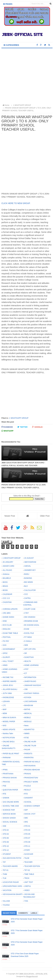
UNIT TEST (29, 882)
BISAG (5, 586)
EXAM (27, 629)
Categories (11, 45)
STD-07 (27, 838)
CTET (26, 613)
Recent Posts (9, 913)
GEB (26, 645)
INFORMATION (30, 677)
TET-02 (27, 870)
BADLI (27, 574)
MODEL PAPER (9, 722)
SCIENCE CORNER (32, 806)
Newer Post (10, 516)
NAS (5, 726)
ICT (26, 673)
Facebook (7, 427)
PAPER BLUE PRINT (11, 754)
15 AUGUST (29, 558)
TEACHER (28, 862)
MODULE (28, 722)
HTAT (26, 669)
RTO (26, 794)
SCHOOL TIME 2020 (11, 806)
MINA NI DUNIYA (9, 718)
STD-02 (6, 830)
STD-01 (27, 826)
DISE (5, 621)
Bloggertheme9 (32, 976)
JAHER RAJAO (30, 681)
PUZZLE (28, 786)
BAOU (5, 582)
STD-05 (27, 834)
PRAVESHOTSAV (31, 778)
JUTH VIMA (7, 693)
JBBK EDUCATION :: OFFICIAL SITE (33, 974)
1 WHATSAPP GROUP (19, 418)
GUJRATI (6, 657)
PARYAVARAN (30, 766)
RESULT (28, 790)
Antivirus (6, 574)
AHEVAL (28, 566)
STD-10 (6, 846)
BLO (26, 586)
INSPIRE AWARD (10, 681)
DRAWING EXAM (31, 621)
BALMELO (7, 578)
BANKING (28, 578)
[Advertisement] (27, 76)
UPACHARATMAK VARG (12, 886)
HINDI (5, 665)
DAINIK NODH (8, 617)
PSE (4, 786)
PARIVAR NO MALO (32, 762)
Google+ (38, 427)
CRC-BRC (7, 613)
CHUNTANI (7, 602)
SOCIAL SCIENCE (10, 822)
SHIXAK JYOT (30, 814)
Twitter (22, 427)
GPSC (5, 653)
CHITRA (27, 598)
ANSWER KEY (30, 570)
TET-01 (6, 870)
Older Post (45, 516)
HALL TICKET (8, 661)
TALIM (27, 858)
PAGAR (27, 750)
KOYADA (28, 697)
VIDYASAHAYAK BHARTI (13, 894)
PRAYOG (6, 782)
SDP (26, 810)
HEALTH (28, 661)
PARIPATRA (29, 758)
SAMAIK (6, 798)
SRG (26, 822)
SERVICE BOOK (9, 814)
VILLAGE (6, 901)
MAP (5, 709)
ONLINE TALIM (30, 746)
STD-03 (27, 830)
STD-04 (6, 834)
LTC (4, 705)
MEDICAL (28, 713)
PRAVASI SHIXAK (10, 778)
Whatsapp (7, 431)
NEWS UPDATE (9, 730)
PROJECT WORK (31, 782)
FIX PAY (6, 641)
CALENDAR (7, 594)
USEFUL (28, 886)
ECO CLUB (7, 625)
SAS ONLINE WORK (11, 802)
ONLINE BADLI (9, 742)
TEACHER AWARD (10, 866)
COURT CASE (30, 609)
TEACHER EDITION (32, 866)
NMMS (27, 734)
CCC (26, 594)
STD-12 (6, 850)
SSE (4, 826)
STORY (27, 850)
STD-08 (6, 842)
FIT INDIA (28, 637)
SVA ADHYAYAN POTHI (12, 858)
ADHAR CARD (8, 566)
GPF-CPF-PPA (30, 649)
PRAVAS (28, 774)
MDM (5, 713)
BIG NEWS (29, 582)
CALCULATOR (30, 590)
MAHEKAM (29, 705)
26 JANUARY (8, 562)
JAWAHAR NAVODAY (33, 685)
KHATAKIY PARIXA (32, 693)
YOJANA (6, 905)
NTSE (26, 738)
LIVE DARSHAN (31, 701)
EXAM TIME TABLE (10, 633)
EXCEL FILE (29, 633)
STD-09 (27, 842)
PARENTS (28, 754)
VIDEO (27, 890)
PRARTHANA (8, 774)
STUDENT (7, 854)
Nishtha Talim (8, 734)
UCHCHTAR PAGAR (11, 882)
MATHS (27, 709)
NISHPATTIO (29, 730)
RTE (4, 794)
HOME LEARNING (31, 665)
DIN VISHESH (30, 617)
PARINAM (7, 758)
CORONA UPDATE (10, 609)
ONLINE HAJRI (30, 742)
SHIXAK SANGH (9, 818)
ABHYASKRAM (30, 562)
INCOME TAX (8, 677)
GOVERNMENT (9, 649)
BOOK (5, 590)
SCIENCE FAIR (9, 810)
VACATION (7, 890)
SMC (26, 818)
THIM (5, 874)
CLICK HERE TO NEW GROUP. (16, 203)
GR (25, 653)
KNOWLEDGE (8, 697)
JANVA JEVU (8, 685)
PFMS (5, 770)
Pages (8, 4)
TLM (4, 878)
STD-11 (27, 846)
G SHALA (28, 641)
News (26, 726)
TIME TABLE (29, 874)
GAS (5, 645)
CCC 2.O (6, 598)
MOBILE (27, 718)
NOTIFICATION (9, 738)
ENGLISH (7, 629)
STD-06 (6, 838)
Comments (23, 913)
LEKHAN (6, 701)
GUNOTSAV (29, 657)
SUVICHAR (29, 854)
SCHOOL (28, 802)
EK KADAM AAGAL (32, 625)
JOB (26, 689)
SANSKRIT (29, 798)
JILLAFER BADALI (10, 689)
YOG (26, 901)
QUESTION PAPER (10, 790)
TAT (4, 862)
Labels (34, 913)
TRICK (27, 878)
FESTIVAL (7, 637)
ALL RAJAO (7, 570)
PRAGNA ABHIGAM (32, 770)
